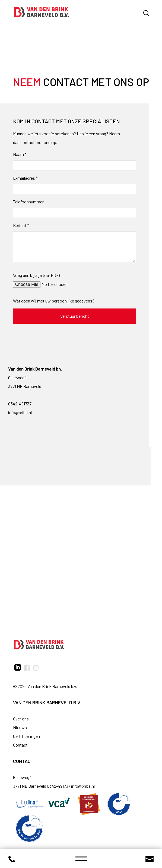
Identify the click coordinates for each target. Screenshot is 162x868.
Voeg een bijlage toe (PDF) (36, 275)
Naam (20, 154)
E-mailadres (25, 178)
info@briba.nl (20, 412)
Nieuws (20, 727)
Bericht (21, 225)
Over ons (21, 719)
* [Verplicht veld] (26, 154)
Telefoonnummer (28, 202)
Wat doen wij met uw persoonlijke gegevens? (54, 301)
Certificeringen (26, 736)
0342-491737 (20, 404)
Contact (20, 745)
